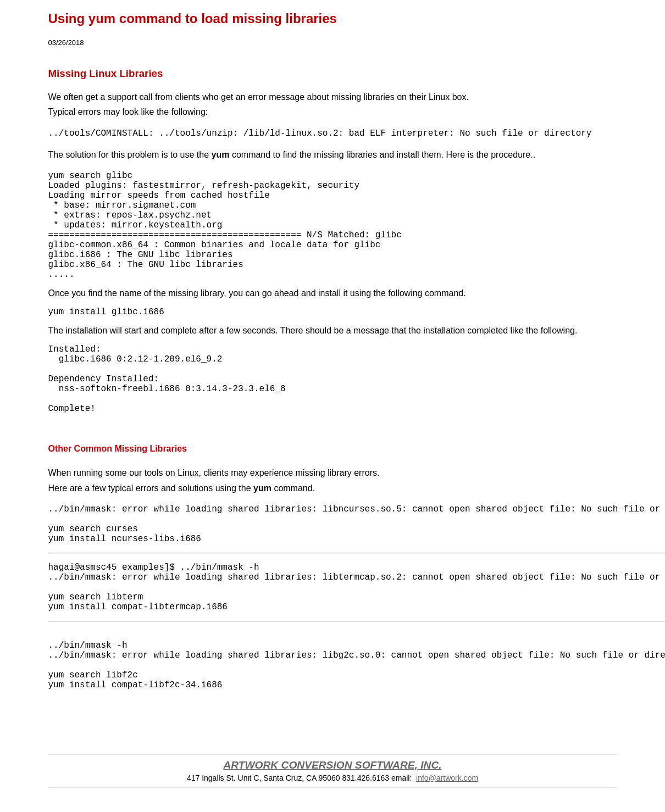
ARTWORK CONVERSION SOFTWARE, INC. (332, 765)
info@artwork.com (447, 778)
